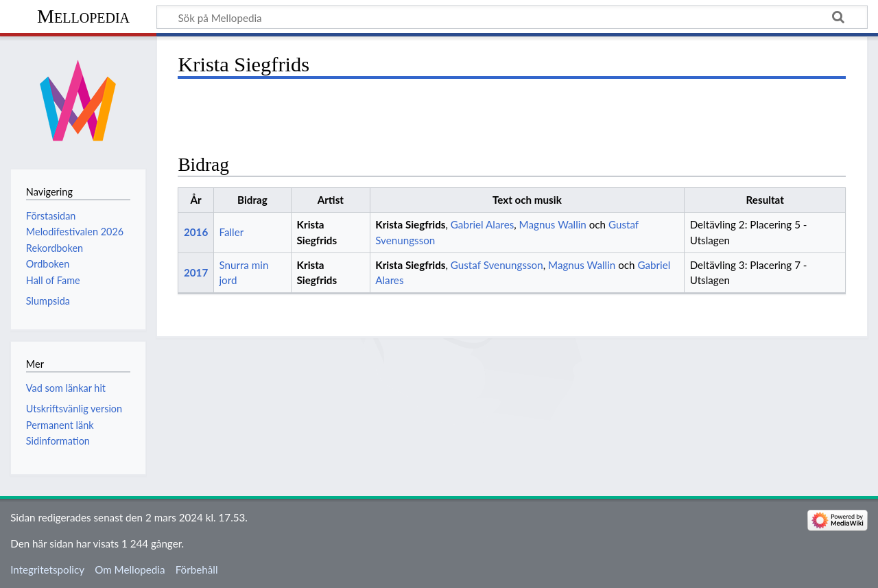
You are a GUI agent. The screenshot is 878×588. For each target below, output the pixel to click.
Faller (231, 232)
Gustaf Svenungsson (497, 265)
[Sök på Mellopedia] (512, 17)
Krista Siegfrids (410, 224)
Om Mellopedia (130, 569)
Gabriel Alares (482, 224)
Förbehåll (197, 569)
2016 (196, 232)
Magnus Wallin (553, 224)
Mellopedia (83, 16)
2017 (196, 272)
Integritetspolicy (47, 569)
